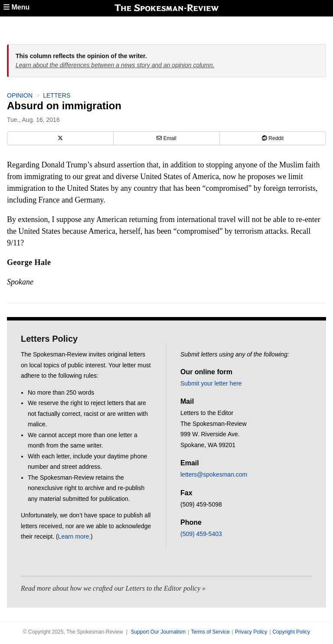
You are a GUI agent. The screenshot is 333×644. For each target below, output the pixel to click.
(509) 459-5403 (201, 534)
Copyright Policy (291, 632)
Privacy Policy (251, 632)
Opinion (20, 95)
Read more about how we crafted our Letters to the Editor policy (111, 588)
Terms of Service (210, 632)
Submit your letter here (211, 383)
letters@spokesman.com (214, 474)
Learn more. (74, 536)
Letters (57, 95)
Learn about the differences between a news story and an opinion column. (115, 65)
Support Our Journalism (158, 632)
